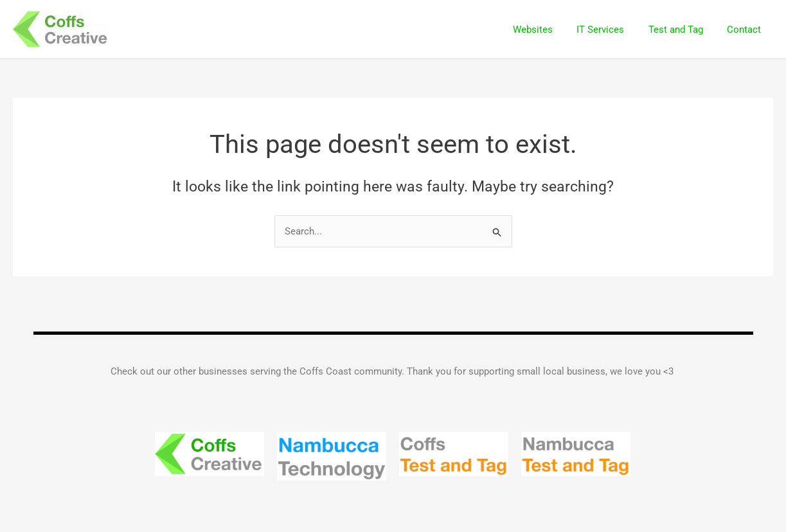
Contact (746, 30)
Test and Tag (683, 30)
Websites (549, 30)
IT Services (612, 30)
